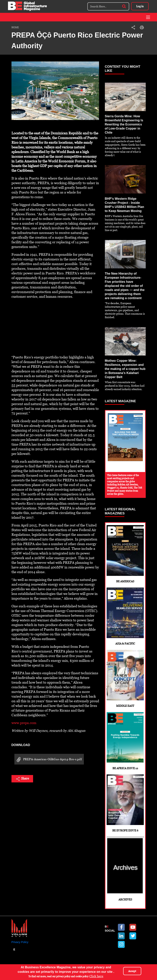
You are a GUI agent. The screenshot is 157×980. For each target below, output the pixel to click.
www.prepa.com (24, 723)
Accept (132, 971)
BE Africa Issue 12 (125, 741)
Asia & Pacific (125, 616)
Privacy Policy (20, 943)
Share (22, 779)
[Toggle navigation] (148, 17)
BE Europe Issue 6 (125, 804)
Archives (125, 870)
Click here (96, 976)
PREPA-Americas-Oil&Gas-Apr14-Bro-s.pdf (48, 760)
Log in (140, 6)
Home (15, 27)
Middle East (125, 679)
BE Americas (125, 554)
